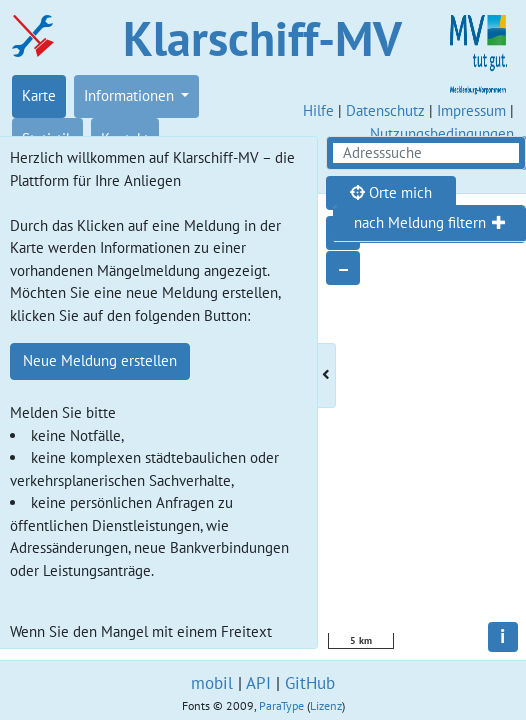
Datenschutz (385, 110)
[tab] (429, 224)
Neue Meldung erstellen (100, 360)
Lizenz (326, 705)
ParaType (281, 705)
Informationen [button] (131, 95)
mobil (212, 683)
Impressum (471, 110)
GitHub (310, 683)
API (258, 683)
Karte (39, 95)
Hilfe (318, 110)
